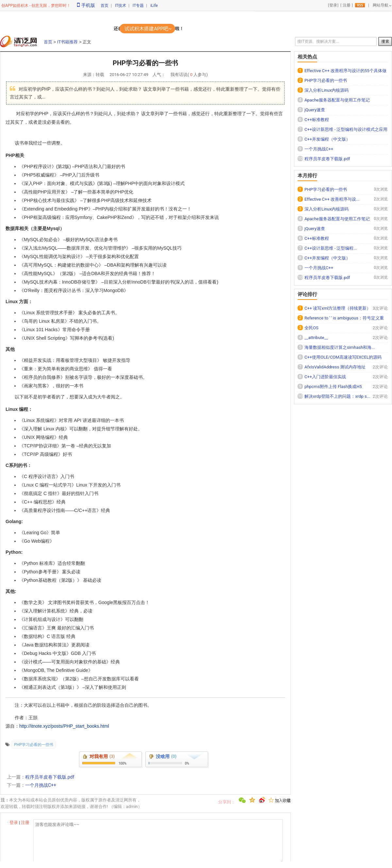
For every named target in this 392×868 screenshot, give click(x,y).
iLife (154, 6)
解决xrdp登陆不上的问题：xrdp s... (337, 396)
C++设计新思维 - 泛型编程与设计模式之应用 (346, 129)
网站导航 (381, 5)
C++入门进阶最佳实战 (325, 377)
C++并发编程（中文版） (327, 139)
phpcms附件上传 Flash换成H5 (333, 387)
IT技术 (121, 6)
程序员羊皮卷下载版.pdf (50, 777)
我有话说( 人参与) (189, 75)
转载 (100, 75)
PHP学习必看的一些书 (34, 745)
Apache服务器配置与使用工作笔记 (337, 100)
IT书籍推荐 (68, 42)
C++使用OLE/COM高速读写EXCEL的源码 (343, 357)
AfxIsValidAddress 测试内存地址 (335, 367)
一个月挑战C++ (41, 785)
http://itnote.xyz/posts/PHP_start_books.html (64, 726)
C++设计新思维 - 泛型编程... (331, 248)
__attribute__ (316, 338)
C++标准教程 (317, 120)
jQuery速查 (315, 110)
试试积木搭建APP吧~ (148, 29)
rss (360, 5)
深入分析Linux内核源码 (327, 90)
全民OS (311, 328)
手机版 (86, 5)
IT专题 (138, 6)
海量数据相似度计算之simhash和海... (340, 347)
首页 (105, 6)
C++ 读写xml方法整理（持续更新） (338, 308)
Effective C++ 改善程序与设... (332, 199)
